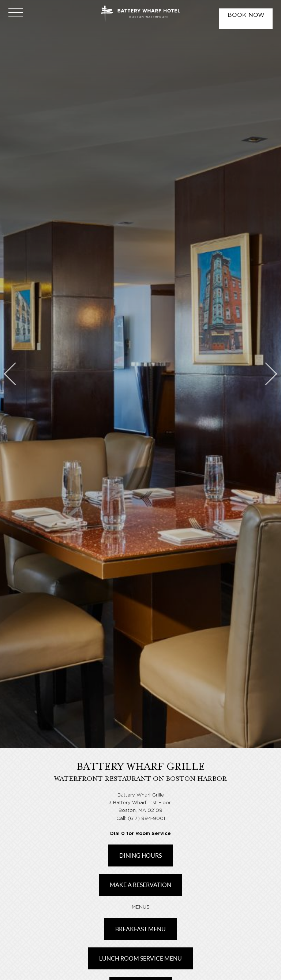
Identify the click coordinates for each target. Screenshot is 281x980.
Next (266, 374)
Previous (15, 374)
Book (246, 15)
